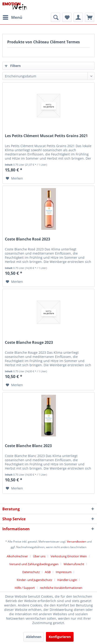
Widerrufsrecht (74, 564)
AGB (48, 572)
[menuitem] (12, 17)
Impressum (64, 572)
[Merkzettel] (67, 17)
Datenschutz (31, 572)
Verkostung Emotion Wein (69, 556)
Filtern (13, 66)
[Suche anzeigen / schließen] (55, 17)
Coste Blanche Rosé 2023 (27, 239)
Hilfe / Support (25, 588)
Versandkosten (76, 541)
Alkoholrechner (17, 556)
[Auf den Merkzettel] (14, 178)
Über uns (39, 556)
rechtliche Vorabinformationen (61, 588)
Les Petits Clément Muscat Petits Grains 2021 (46, 136)
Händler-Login (67, 580)
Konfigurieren (60, 637)
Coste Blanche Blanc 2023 (28, 446)
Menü (13, 17)
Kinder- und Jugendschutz (34, 580)
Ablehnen (34, 637)
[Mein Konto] (78, 17)
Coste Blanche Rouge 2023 (29, 343)
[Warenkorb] (90, 17)
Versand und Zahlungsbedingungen (34, 564)
